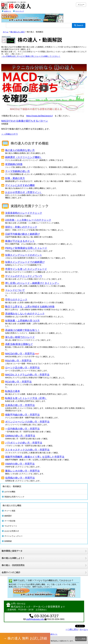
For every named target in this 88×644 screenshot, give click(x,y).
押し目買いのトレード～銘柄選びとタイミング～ (32, 283)
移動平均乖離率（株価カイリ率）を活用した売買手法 (35, 457)
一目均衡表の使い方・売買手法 (22, 429)
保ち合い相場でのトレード (20, 337)
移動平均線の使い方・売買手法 (22, 415)
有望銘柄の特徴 (14, 164)
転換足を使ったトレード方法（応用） (26, 398)
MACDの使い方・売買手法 (20, 354)
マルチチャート (10, 526)
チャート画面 (9, 511)
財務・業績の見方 (15, 178)
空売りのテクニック (16, 300)
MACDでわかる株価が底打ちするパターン (25, 121)
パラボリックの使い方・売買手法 (24, 443)
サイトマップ (20, 11)
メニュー (81, 5)
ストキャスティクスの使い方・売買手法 (27, 450)
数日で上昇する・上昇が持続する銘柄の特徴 (30, 307)
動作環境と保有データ (12, 551)
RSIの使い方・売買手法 (18, 361)
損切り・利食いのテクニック (21, 227)
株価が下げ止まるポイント (20, 241)
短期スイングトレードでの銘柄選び (25, 262)
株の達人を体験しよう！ (13, 558)
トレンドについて (15, 290)
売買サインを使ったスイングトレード (26, 269)
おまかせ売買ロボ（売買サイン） (24, 192)
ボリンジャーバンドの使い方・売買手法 (27, 422)
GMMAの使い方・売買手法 (20, 436)
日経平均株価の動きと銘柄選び (22, 234)
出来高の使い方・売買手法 (20, 405)
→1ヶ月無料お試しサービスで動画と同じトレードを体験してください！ (31, 56)
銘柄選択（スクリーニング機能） (24, 157)
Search (79, 25)
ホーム (6, 32)
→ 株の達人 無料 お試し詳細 (25, 638)
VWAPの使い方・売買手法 (20, 464)
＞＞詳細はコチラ (10, 134)
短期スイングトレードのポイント (24, 255)
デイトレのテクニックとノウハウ (24, 276)
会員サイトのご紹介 (11, 572)
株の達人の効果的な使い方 (20, 150)
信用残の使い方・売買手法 (20, 478)
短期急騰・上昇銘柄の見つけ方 (22, 321)
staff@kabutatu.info (35, 619)
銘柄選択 (7, 516)
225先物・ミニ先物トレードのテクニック (28, 220)
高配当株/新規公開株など (19, 344)
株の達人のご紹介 (18, 32)
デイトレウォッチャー (12, 536)
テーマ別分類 (9, 521)
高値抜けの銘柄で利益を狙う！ (22, 330)
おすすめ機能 (9, 492)
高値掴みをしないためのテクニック (25, 314)
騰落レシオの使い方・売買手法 (22, 471)
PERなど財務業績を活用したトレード (26, 248)
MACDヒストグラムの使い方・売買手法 (27, 375)
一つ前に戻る (72, 629)
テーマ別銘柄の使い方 (17, 171)
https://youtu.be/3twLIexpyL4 (39, 116)
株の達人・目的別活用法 (13, 565)
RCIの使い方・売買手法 (18, 382)
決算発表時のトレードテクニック (24, 213)
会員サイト (8, 11)
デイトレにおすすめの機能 (20, 185)
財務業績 (7, 541)
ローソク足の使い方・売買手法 (22, 368)
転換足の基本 (13, 391)
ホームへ (84, 629)
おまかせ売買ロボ (10, 531)
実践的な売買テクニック (13, 497)
